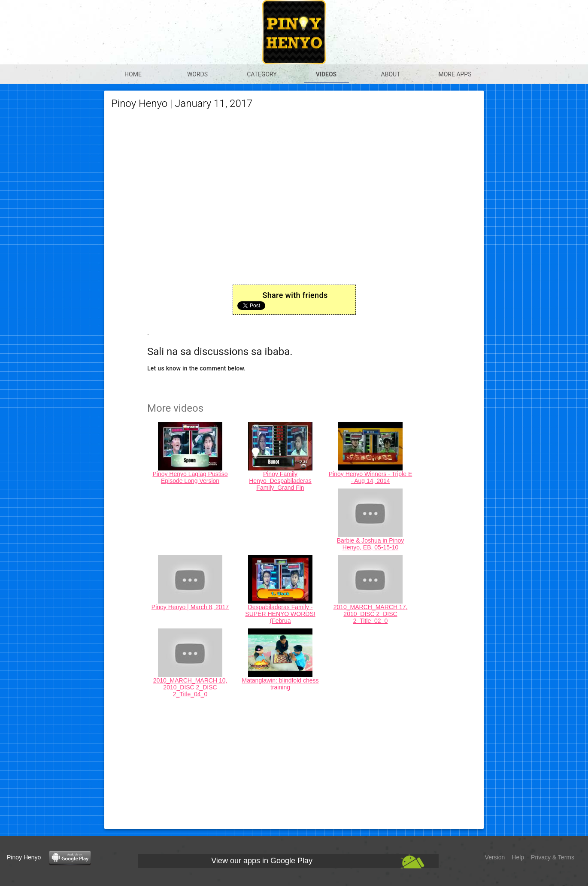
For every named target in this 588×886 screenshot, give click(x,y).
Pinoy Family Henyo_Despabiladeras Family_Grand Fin (280, 481)
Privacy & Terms (553, 857)
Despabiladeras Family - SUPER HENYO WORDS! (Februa (280, 614)
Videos (326, 74)
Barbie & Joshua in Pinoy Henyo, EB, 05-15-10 (370, 544)
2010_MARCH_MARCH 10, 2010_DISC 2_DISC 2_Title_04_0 (190, 687)
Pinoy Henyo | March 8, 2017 (190, 607)
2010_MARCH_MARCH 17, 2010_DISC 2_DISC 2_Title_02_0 (371, 614)
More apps (455, 74)
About (391, 74)
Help (518, 857)
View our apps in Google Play (262, 861)
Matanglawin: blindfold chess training (280, 684)
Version (495, 857)
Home (133, 74)
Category (262, 74)
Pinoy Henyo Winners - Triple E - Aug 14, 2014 (371, 477)
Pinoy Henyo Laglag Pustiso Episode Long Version (190, 477)
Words (197, 74)
